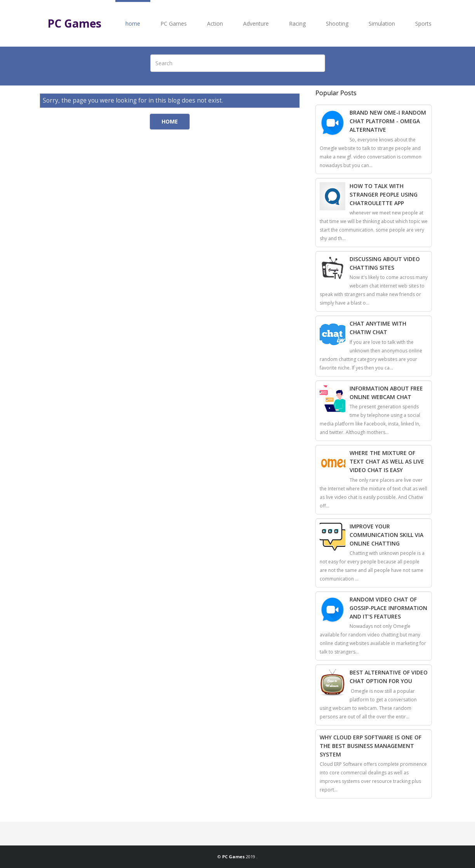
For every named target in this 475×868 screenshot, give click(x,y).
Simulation (382, 24)
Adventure (256, 24)
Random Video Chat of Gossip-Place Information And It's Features (388, 608)
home (133, 24)
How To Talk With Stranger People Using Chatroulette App (384, 194)
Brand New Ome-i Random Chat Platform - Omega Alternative (388, 121)
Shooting (337, 24)
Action (215, 24)
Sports (423, 24)
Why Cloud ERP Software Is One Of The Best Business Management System (371, 746)
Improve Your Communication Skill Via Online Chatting (386, 535)
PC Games (74, 23)
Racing (297, 24)
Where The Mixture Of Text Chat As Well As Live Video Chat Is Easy (387, 461)
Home (170, 121)
